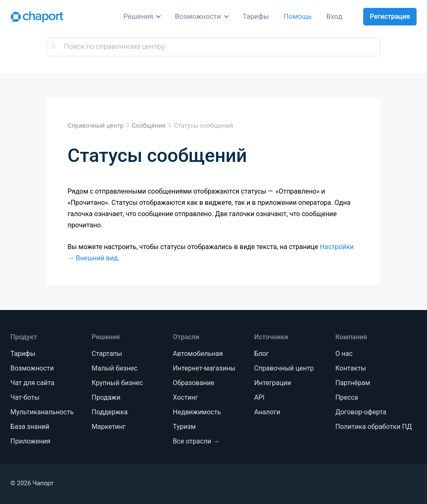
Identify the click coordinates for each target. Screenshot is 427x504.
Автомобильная (198, 354)
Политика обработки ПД (373, 427)
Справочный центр (284, 368)
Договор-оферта (361, 412)
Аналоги (267, 412)
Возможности (198, 16)
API (259, 397)
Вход (334, 16)
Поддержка (110, 412)
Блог (261, 354)
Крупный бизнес (117, 383)
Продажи (106, 397)
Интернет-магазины (204, 368)
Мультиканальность (42, 412)
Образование (194, 383)
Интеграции (273, 383)
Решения (138, 16)
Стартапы (107, 354)
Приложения (30, 441)
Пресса (347, 397)
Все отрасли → (196, 441)
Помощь (298, 16)
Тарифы (256, 16)
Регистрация (390, 16)
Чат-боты (25, 397)
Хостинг (186, 397)
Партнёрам (353, 383)
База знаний (30, 427)
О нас (344, 354)
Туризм (185, 427)
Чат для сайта (32, 383)
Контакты (350, 368)
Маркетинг (109, 427)
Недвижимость (197, 412)
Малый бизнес (115, 368)
